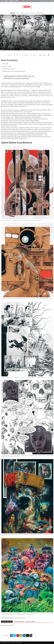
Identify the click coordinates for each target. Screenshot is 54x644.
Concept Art (22, 13)
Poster (27, 13)
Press (18, 13)
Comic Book (32, 13)
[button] (51, 13)
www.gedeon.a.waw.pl (20, 618)
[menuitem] (20, 1)
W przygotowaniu (40, 13)
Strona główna (3, 16)
